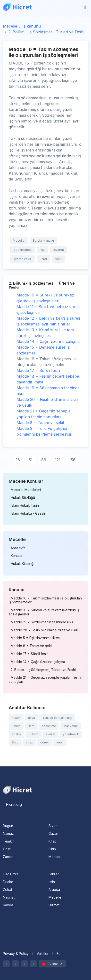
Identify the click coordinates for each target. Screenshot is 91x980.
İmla (52, 882)
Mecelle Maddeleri (26, 490)
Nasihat (9, 897)
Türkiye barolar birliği (57, 718)
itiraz (29, 742)
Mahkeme (71, 726)
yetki (60, 742)
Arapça (54, 890)
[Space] (17, 789)
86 (44, 460)
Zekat (8, 890)
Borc (15, 742)
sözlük (17, 734)
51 (31, 460)
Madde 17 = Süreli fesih (38, 370)
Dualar (8, 882)
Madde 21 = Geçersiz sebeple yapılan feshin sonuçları (45, 680)
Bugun (8, 826)
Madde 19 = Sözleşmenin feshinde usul (42, 622)
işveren (59, 250)
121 (58, 460)
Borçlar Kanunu (43, 241)
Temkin (9, 841)
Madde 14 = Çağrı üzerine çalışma (48, 341)
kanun (16, 726)
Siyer (53, 826)
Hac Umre (11, 874)
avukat (51, 734)
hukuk (16, 718)
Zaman (8, 857)
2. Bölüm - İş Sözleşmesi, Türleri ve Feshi (46, 32)
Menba (54, 857)
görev (45, 742)
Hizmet (54, 905)
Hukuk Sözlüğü (23, 498)
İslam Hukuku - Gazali (28, 513)
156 (72, 460)
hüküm (34, 734)
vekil (59, 259)
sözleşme (49, 726)
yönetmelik (71, 734)
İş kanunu (32, 26)
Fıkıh (52, 849)
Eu (58, 954)
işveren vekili (22, 259)
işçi (43, 250)
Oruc (7, 849)
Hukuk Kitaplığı (22, 564)
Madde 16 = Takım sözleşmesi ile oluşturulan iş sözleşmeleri (45, 600)
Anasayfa (18, 548)
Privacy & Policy (16, 954)
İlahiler (54, 874)
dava (31, 718)
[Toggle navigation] (85, 7)
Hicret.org (12, 804)
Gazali (53, 833)
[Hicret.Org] (17, 7)
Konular (17, 556)
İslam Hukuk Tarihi (25, 505)
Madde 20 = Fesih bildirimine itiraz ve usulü (45, 630)
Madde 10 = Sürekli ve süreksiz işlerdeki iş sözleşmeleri (44, 612)
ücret (43, 259)
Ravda (8, 905)
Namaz (8, 833)
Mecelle (10, 26)
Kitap (53, 841)
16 (18, 460)
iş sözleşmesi (23, 250)
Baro (31, 726)
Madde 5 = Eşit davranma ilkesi (36, 638)
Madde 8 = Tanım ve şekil (40, 423)
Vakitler (43, 954)
